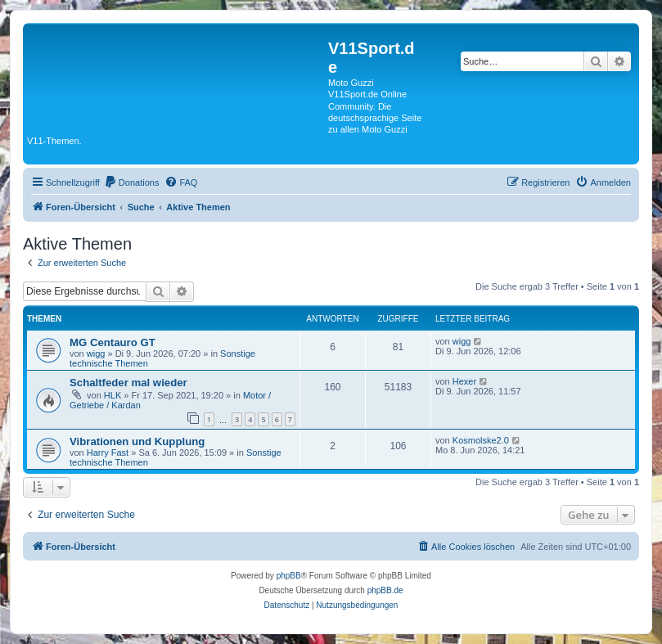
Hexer (464, 381)
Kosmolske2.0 (481, 440)
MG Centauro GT (113, 342)
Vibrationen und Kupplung (137, 441)
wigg (96, 354)
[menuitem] (132, 182)
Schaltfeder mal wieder (128, 383)
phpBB (289, 576)
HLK (113, 395)
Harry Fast (108, 453)
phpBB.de (385, 590)
